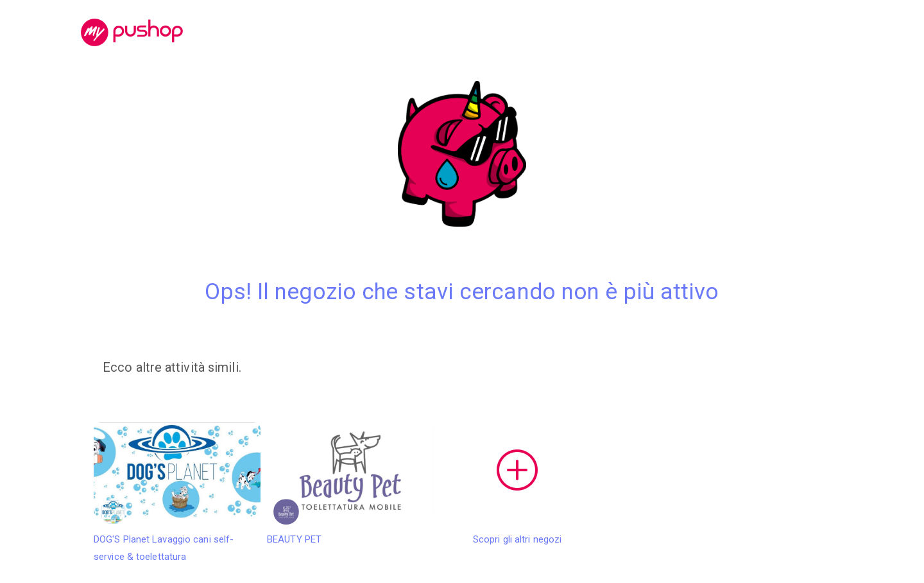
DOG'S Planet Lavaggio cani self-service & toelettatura (177, 492)
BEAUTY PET (350, 483)
